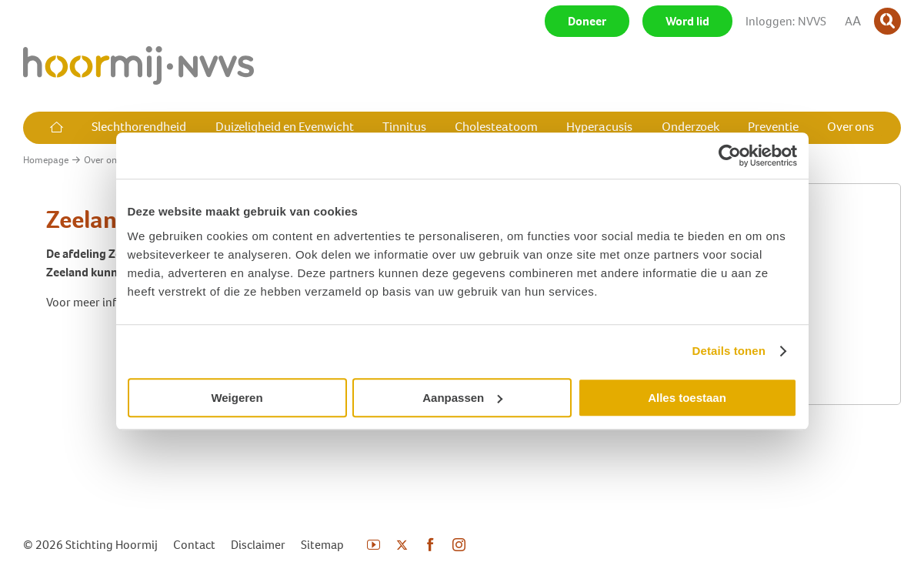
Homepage (46, 160)
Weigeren (237, 398)
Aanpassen (462, 398)
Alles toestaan (687, 398)
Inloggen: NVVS (786, 21)
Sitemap (322, 545)
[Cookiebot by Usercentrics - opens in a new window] (730, 156)
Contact (194, 545)
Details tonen (729, 351)
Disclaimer (258, 545)
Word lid (687, 21)
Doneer (587, 21)
